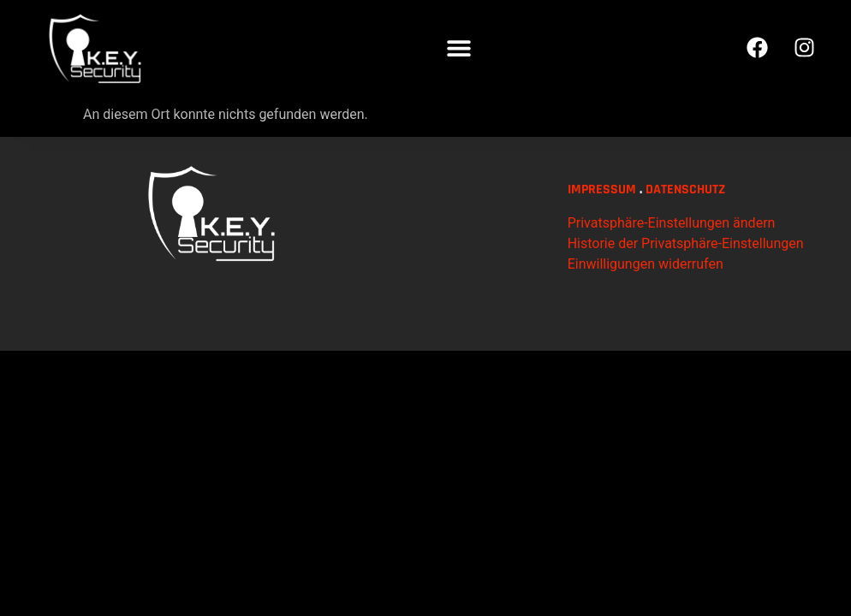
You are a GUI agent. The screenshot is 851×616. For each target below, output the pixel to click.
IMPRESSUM (602, 243)
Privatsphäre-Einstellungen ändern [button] (672, 276)
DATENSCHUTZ (685, 243)
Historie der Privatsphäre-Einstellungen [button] (686, 296)
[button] (458, 47)
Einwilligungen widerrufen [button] (646, 317)
